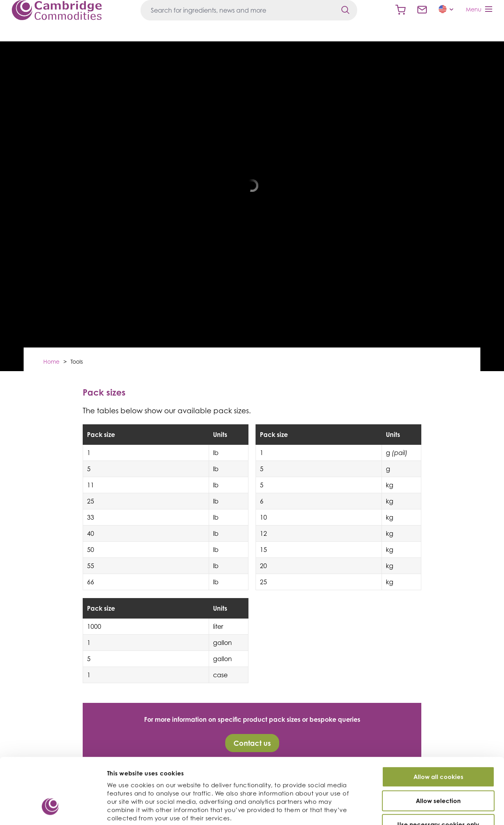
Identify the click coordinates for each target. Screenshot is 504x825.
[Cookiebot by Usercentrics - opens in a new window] (51, 810)
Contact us (422, 10)
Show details (421, 810)
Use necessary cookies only (438, 774)
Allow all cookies (438, 727)
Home (51, 361)
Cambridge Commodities (57, 10)
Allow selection (438, 751)
